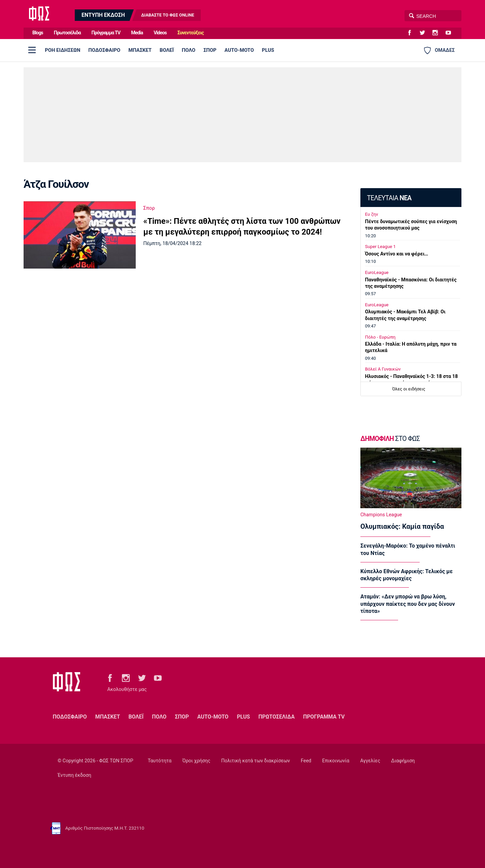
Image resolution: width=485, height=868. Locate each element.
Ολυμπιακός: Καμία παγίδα (402, 526)
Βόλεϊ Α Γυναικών (383, 369)
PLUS (268, 50)
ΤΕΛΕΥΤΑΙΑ (389, 198)
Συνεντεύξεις (191, 33)
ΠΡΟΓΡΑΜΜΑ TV (324, 717)
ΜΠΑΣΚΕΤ (140, 50)
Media (137, 33)
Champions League (381, 515)
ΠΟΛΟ (189, 50)
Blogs (38, 33)
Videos (160, 33)
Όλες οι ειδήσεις (409, 389)
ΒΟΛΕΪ (167, 50)
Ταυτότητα (160, 761)
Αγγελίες (370, 761)
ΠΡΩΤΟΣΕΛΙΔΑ (277, 717)
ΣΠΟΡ (210, 50)
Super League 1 (380, 247)
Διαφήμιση (403, 761)
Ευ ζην (372, 214)
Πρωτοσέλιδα (67, 33)
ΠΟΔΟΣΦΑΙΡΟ (104, 50)
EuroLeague (377, 272)
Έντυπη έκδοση (74, 775)
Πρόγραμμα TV (106, 33)
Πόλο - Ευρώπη (380, 337)
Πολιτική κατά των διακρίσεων (256, 761)
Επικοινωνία (336, 761)
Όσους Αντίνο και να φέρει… (397, 254)
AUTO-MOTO (239, 50)
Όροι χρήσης (196, 761)
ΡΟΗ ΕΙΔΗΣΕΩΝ (62, 50)
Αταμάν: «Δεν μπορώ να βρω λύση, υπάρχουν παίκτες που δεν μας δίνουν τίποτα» (408, 604)
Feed (306, 761)
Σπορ (149, 208)
